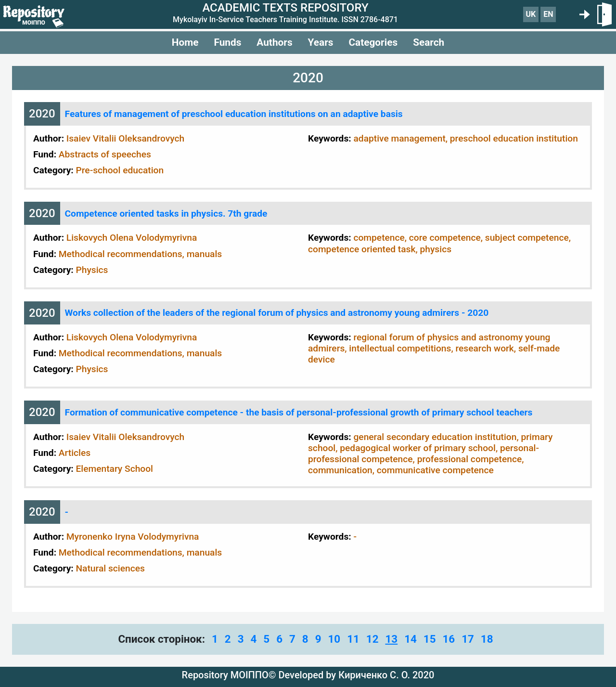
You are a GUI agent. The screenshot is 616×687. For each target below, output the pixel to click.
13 (391, 639)
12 (372, 639)
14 (411, 639)
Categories (373, 42)
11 (353, 639)
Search (429, 42)
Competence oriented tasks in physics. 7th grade (166, 214)
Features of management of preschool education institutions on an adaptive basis (234, 114)
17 (468, 639)
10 (334, 639)
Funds (227, 42)
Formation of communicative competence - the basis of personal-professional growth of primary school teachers (299, 412)
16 (449, 639)
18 (487, 639)
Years (321, 42)
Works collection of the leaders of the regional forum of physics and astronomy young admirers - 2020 (277, 313)
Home (185, 42)
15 (430, 639)
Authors (274, 42)
